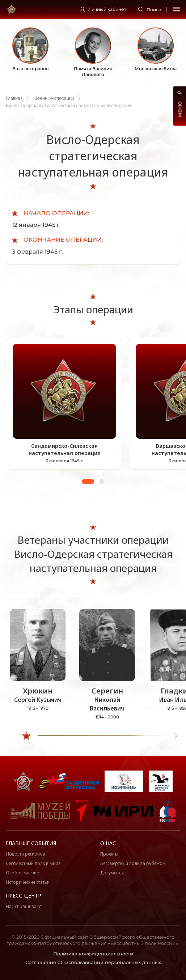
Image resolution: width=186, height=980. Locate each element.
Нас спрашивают (24, 906)
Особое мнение (22, 873)
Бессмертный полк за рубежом (133, 863)
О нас (108, 843)
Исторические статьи (28, 882)
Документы (112, 873)
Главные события (31, 843)
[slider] (26, 736)
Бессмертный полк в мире (33, 863)
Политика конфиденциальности (93, 954)
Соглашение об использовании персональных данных (93, 962)
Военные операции (54, 98)
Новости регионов (26, 854)
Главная (14, 98)
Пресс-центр (24, 896)
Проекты (109, 854)
